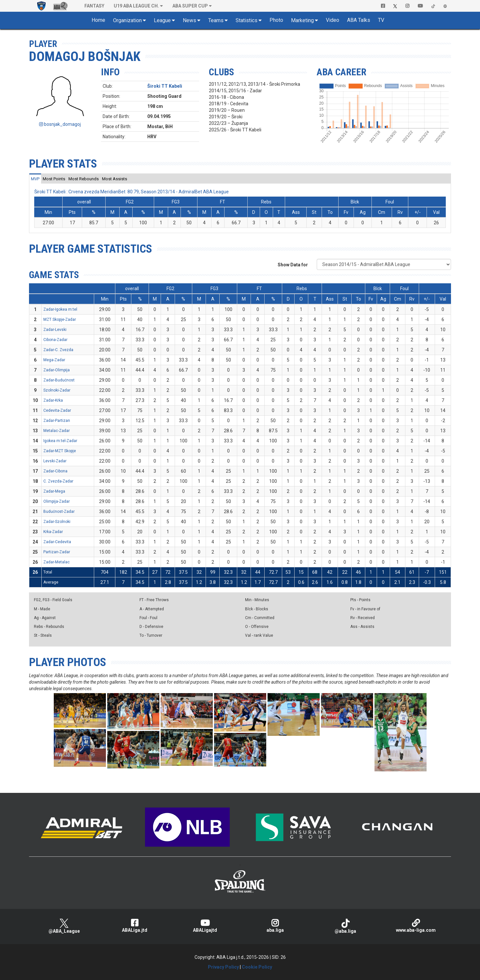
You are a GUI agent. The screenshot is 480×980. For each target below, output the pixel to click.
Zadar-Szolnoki (57, 522)
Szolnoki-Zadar (57, 390)
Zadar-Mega (54, 491)
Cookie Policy (257, 967)
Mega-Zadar (54, 360)
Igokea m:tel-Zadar (60, 441)
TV (381, 20)
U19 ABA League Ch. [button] (136, 6)
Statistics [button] (247, 20)
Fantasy (94, 6)
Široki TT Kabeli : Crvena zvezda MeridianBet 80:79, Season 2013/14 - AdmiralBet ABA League (131, 192)
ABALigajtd (205, 926)
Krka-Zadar (53, 532)
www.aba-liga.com (416, 926)
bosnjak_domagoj (60, 124)
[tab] (35, 179)
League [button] (162, 20)
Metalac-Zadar (57, 431)
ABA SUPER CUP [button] (190, 6)
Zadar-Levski (55, 330)
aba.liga (275, 926)
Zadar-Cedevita (57, 542)
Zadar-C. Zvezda (58, 350)
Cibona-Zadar (55, 340)
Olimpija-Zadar (57, 501)
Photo (276, 20)
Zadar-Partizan (57, 421)
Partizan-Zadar (57, 552)
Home (98, 20)
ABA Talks (359, 20)
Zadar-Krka (53, 400)
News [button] (189, 20)
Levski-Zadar (55, 461)
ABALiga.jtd (135, 926)
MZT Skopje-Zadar (60, 319)
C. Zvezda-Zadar (58, 481)
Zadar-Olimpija (57, 370)
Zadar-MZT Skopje (60, 451)
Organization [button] (127, 20)
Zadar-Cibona (55, 471)
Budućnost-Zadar (59, 512)
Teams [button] (216, 20)
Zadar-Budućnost (59, 380)
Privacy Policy (223, 967)
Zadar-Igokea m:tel (60, 309)
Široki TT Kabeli (165, 86)
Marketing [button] (302, 20)
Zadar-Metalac (57, 562)
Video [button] (333, 20)
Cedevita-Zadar (57, 410)
